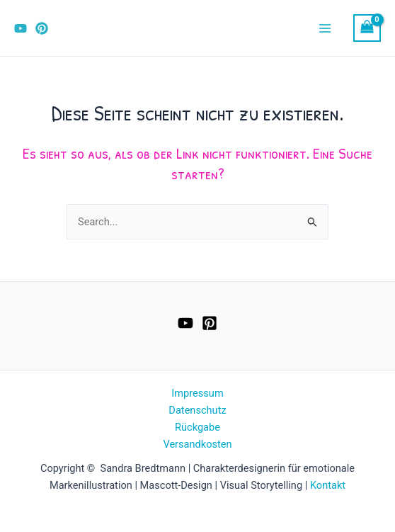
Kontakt (328, 485)
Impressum (197, 393)
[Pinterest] (42, 28)
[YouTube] (21, 28)
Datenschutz (197, 410)
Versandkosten (197, 444)
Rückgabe (197, 427)
